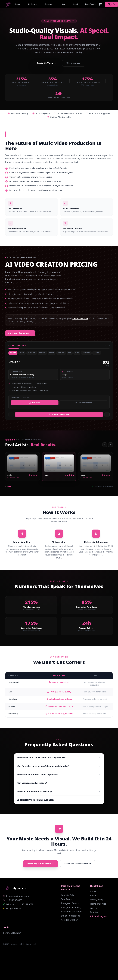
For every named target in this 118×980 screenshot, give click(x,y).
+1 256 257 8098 (14, 900)
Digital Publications (70, 916)
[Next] (110, 445)
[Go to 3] (10, 486)
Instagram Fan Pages (71, 912)
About (93, 895)
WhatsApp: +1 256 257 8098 (20, 904)
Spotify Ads (67, 899)
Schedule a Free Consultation (78, 864)
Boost (52, 353)
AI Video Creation (70, 920)
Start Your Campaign (20, 333)
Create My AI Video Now (40, 864)
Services (32, 4)
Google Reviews (14, 908)
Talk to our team (74, 63)
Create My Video (46, 63)
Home (93, 891)
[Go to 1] (6, 486)
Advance (61, 353)
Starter (13, 353)
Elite (77, 353)
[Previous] (105, 445)
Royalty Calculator (12, 933)
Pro (70, 353)
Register (94, 912)
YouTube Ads (67, 895)
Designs (49, 4)
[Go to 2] (7, 486)
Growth (42, 353)
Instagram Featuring (71, 907)
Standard (32, 353)
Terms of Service (98, 904)
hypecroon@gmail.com (18, 896)
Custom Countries (83, 403)
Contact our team (80, 319)
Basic (22, 353)
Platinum (86, 353)
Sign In (94, 908)
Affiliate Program (99, 916)
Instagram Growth (70, 903)
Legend (97, 353)
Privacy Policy (97, 900)
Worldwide (35, 403)
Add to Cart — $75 (59, 414)
